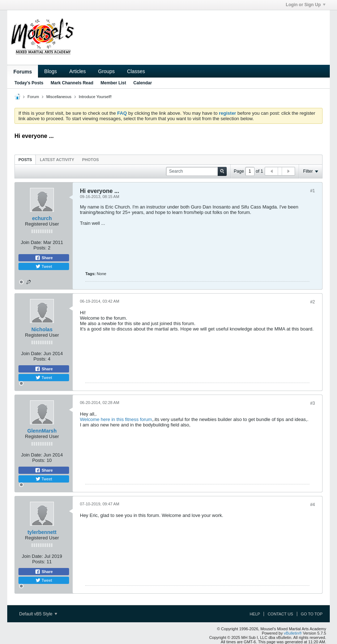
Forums (23, 72)
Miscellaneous (59, 97)
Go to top (312, 614)
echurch (42, 218)
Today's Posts (29, 83)
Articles (77, 71)
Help (255, 614)
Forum (33, 97)
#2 (313, 302)
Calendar (143, 83)
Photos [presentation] (90, 160)
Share (44, 258)
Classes (136, 71)
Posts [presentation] (25, 160)
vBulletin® (293, 633)
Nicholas (42, 329)
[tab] (25, 159)
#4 (313, 505)
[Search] (196, 171)
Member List (113, 83)
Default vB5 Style (38, 614)
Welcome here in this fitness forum (116, 419)
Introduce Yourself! (95, 97)
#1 (313, 191)
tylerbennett (42, 532)
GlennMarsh (42, 431)
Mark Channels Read (72, 83)
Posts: (40, 248)
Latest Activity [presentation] (57, 160)
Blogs (50, 71)
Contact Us (280, 614)
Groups (106, 71)
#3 (313, 403)
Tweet (44, 266)
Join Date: (31, 242)
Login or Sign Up (306, 5)
